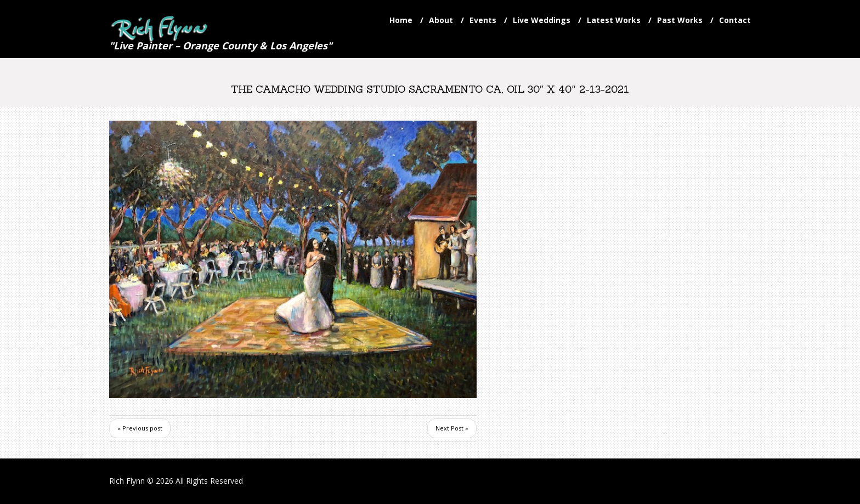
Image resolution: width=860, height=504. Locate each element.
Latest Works (614, 20)
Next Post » (452, 428)
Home (401, 20)
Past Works (680, 20)
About (441, 20)
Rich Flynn (127, 481)
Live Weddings (542, 20)
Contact (735, 20)
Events (483, 20)
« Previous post (140, 428)
